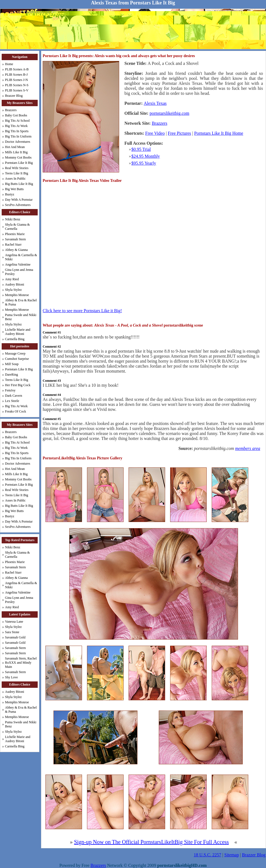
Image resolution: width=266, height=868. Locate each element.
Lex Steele (12, 401)
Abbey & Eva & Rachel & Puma (21, 302)
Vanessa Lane (14, 622)
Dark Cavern (14, 396)
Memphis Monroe (17, 295)
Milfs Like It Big (16, 152)
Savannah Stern (15, 239)
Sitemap (232, 855)
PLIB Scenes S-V (17, 90)
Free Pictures (180, 133)
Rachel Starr (13, 245)
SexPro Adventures (18, 205)
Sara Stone (12, 632)
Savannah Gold (15, 637)
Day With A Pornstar (19, 200)
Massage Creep (15, 353)
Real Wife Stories (17, 168)
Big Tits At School (17, 121)
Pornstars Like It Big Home (219, 133)
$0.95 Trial (141, 149)
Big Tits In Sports (17, 131)
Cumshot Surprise (17, 359)
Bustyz (10, 194)
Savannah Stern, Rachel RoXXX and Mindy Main (21, 663)
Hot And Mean (15, 147)
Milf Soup (12, 364)
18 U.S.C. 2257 (207, 855)
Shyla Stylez (13, 290)
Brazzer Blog (14, 96)
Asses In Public (15, 179)
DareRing (11, 375)
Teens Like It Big (16, 173)
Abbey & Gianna (16, 250)
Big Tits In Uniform (18, 136)
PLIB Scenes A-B (17, 69)
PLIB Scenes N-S (17, 85)
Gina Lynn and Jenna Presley (19, 272)
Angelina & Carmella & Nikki (21, 257)
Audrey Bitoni (15, 284)
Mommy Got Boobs (18, 157)
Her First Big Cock (18, 385)
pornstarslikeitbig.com (170, 113)
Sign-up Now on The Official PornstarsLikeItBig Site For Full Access (151, 842)
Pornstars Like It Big (19, 163)
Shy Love (11, 677)
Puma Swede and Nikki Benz (21, 317)
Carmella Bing (15, 339)
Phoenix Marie (15, 234)
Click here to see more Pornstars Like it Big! (82, 311)
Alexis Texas (155, 103)
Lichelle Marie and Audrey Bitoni (18, 332)
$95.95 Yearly (144, 163)
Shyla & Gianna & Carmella (17, 227)
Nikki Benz (13, 219)
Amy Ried (12, 279)
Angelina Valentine (18, 264)
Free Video (155, 133)
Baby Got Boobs (16, 115)
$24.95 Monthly (146, 156)
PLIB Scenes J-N (16, 80)
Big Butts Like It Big (19, 184)
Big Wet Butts (14, 189)
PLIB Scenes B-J (16, 75)
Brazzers (11, 110)
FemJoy (10, 390)
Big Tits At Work (16, 126)
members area (248, 448)
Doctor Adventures (18, 142)
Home (9, 64)
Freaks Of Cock (16, 411)
